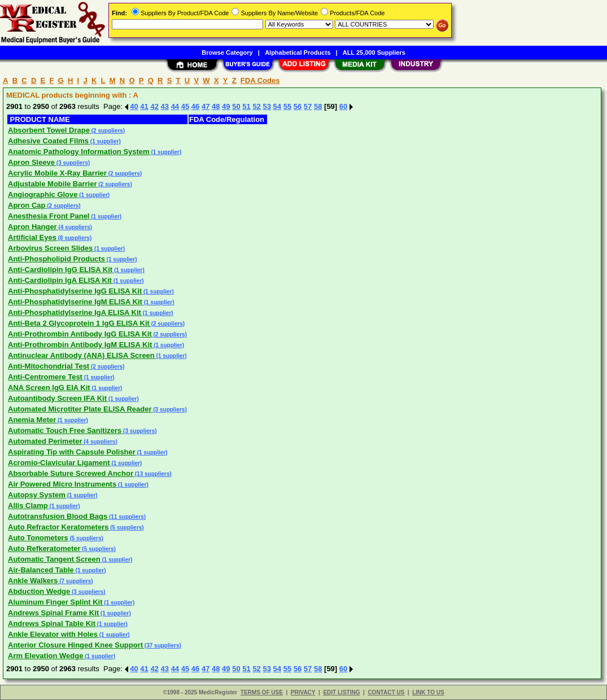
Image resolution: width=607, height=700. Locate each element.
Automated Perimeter (45, 441)
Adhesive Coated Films (48, 141)
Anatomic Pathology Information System (79, 152)
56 (298, 106)
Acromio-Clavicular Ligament (59, 463)
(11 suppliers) (126, 517)
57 (308, 106)
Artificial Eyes (32, 237)
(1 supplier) (105, 141)
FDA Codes (260, 80)
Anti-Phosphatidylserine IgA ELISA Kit (75, 312)
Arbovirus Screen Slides (50, 248)
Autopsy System (37, 495)
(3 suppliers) (72, 163)
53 (267, 106)
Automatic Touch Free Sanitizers (65, 430)
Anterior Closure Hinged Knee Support (75, 645)
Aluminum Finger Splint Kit (55, 602)
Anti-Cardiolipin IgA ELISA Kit (60, 280)
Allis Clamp (28, 506)
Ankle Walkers (33, 581)
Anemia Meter (32, 420)
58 (318, 106)
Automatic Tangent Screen (54, 559)
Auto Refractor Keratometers (58, 527)
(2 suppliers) (107, 131)
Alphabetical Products (298, 53)
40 (134, 106)
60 (343, 106)
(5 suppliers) (126, 528)
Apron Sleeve (31, 162)
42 (154, 106)
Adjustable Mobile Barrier (52, 184)
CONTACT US (386, 692)
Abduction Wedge (39, 591)
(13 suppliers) (152, 474)
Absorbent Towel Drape (49, 130)
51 (246, 106)
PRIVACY (303, 692)
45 (185, 106)
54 (277, 106)
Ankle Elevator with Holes (53, 634)
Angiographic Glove (43, 194)
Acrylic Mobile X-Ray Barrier (57, 173)
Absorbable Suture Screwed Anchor (71, 473)
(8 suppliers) (74, 238)
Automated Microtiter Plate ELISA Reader (80, 409)
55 (287, 106)
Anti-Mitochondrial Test (49, 366)
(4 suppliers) (75, 227)
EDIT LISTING (341, 692)
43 (165, 106)
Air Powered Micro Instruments (62, 484)
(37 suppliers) (162, 646)
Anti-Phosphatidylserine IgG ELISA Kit (75, 291)
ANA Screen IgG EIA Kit (49, 388)
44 (175, 106)
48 (216, 106)
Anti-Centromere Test (45, 377)
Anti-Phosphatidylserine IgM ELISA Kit (75, 302)
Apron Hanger (32, 227)
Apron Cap (27, 205)
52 (256, 106)
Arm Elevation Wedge (45, 656)
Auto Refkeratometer (44, 548)
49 (226, 106)
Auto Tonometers (38, 538)
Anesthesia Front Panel (49, 216)
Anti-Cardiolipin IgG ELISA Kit (60, 270)
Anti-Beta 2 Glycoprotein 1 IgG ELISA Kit (79, 323)
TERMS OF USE (262, 692)
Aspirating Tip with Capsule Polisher (72, 452)
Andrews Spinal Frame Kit (53, 613)
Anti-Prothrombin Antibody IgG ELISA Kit (80, 334)
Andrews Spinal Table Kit (52, 624)
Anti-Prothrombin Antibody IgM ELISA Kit (80, 345)
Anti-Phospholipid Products (56, 259)
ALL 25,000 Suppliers (374, 53)
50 (236, 106)
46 (195, 106)
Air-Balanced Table (41, 570)
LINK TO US (428, 692)
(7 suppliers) (75, 581)
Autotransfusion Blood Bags (58, 516)
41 (144, 106)
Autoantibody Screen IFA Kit (57, 398)
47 (206, 106)
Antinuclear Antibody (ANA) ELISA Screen (81, 355)
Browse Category (227, 53)
